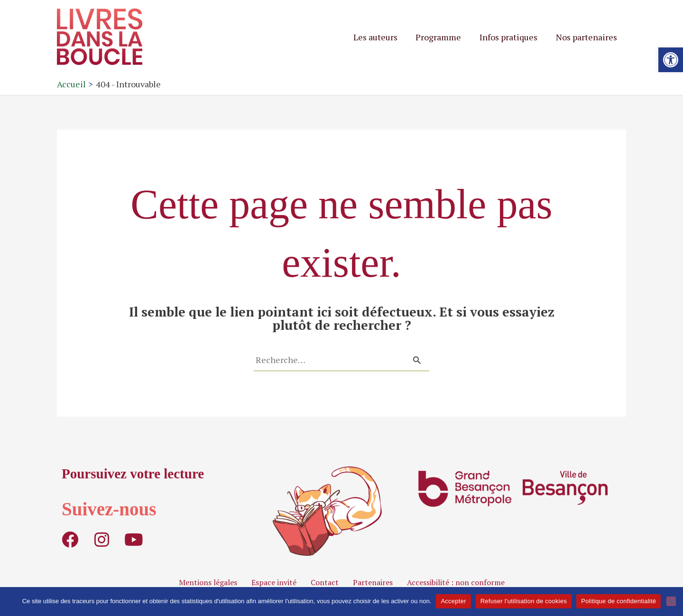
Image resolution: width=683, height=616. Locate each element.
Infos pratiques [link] (510, 37)
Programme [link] (442, 37)
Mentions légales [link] (208, 582)
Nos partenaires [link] (587, 37)
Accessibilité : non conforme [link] (456, 582)
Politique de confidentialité (618, 601)
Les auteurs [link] (380, 37)
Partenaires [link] (373, 582)
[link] (671, 60)
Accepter (453, 601)
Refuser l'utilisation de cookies (524, 601)
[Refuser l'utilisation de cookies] (671, 601)
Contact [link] (325, 582)
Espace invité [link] (274, 582)
